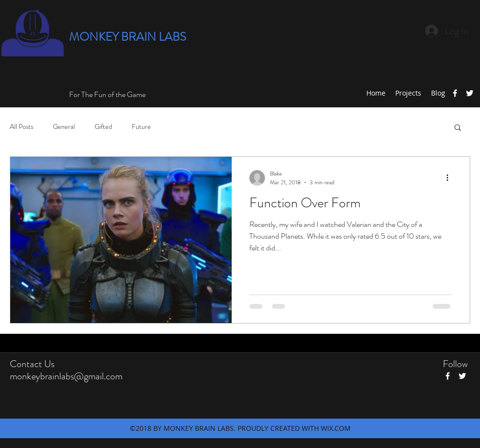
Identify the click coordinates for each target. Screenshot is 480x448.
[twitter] (470, 93)
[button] (458, 128)
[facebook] (455, 93)
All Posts (22, 127)
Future (141, 127)
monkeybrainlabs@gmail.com (66, 376)
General (64, 127)
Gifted (103, 127)
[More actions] (451, 178)
